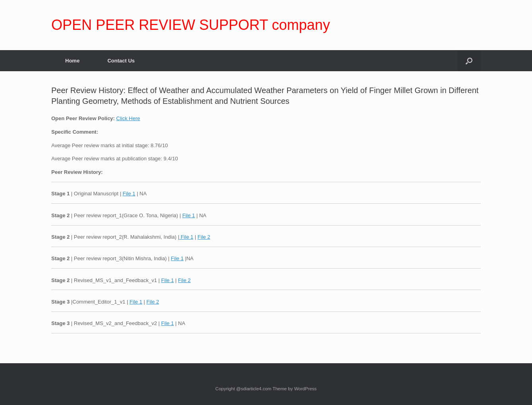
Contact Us (121, 61)
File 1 (129, 194)
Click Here (128, 118)
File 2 (204, 237)
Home (72, 61)
